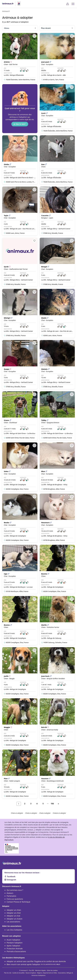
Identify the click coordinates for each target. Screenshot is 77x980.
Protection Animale (15, 949)
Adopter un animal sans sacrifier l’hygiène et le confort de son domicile (36, 961)
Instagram (10, 880)
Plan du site (8, 973)
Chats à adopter (45, 813)
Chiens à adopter (17, 813)
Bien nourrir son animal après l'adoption (33, 964)
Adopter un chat (13, 916)
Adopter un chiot (14, 913)
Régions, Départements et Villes (47, 973)
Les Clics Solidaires (14, 930)
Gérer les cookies (52, 970)
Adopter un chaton (14, 919)
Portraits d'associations (16, 951)
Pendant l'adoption (15, 943)
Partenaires (11, 896)
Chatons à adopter (59, 813)
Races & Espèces (31, 973)
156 (52, 804)
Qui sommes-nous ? (15, 890)
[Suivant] (58, 804)
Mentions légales (41, 970)
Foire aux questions (15, 899)
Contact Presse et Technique (18, 902)
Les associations (13, 922)
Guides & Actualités (18, 973)
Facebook (10, 876)
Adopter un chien (14, 910)
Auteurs (10, 893)
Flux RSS (31, 970)
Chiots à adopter (31, 813)
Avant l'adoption (13, 940)
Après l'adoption (13, 946)
